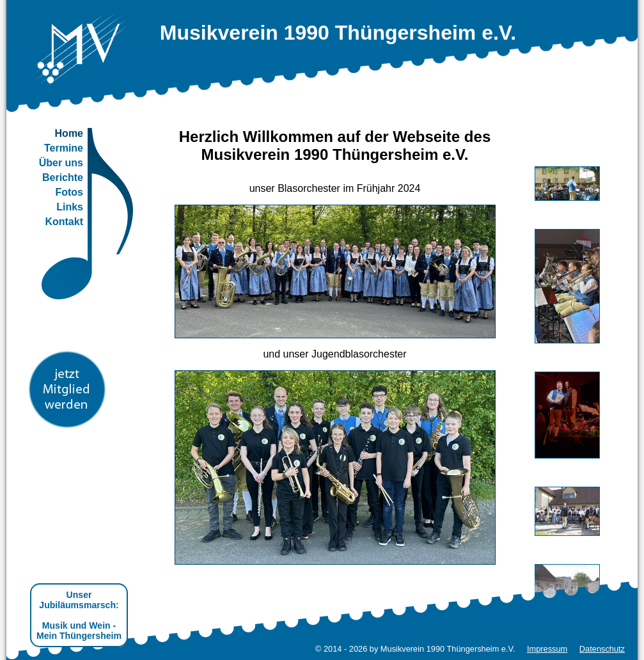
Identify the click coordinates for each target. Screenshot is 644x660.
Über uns (61, 163)
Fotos (69, 192)
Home (69, 133)
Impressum (547, 649)
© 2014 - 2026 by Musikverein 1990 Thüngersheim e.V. (415, 649)
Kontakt (64, 222)
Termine (64, 148)
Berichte (63, 177)
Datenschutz (602, 649)
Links (70, 207)
